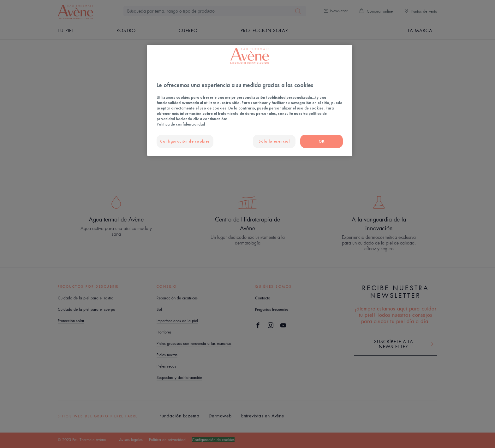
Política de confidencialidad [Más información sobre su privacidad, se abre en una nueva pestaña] (181, 124)
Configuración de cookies (185, 141)
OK (321, 141)
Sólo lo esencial (274, 141)
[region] (250, 100)
